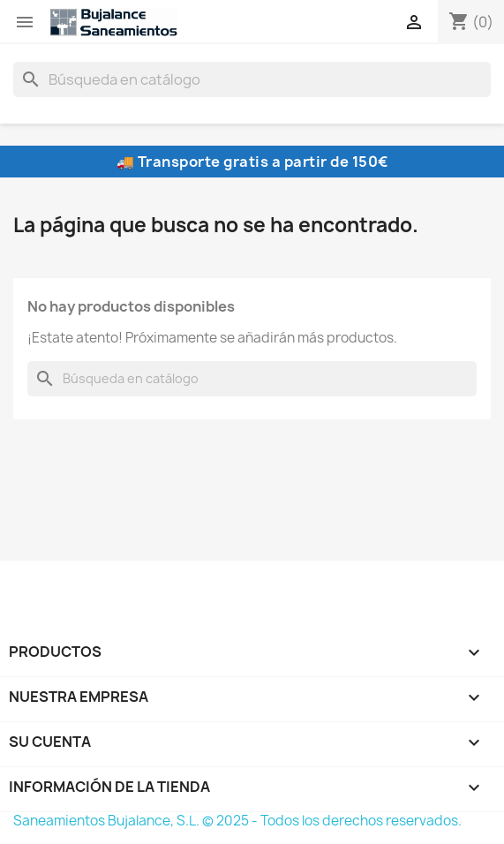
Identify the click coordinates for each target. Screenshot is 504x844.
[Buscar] (252, 79)
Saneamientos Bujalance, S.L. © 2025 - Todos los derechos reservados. (237, 821)
